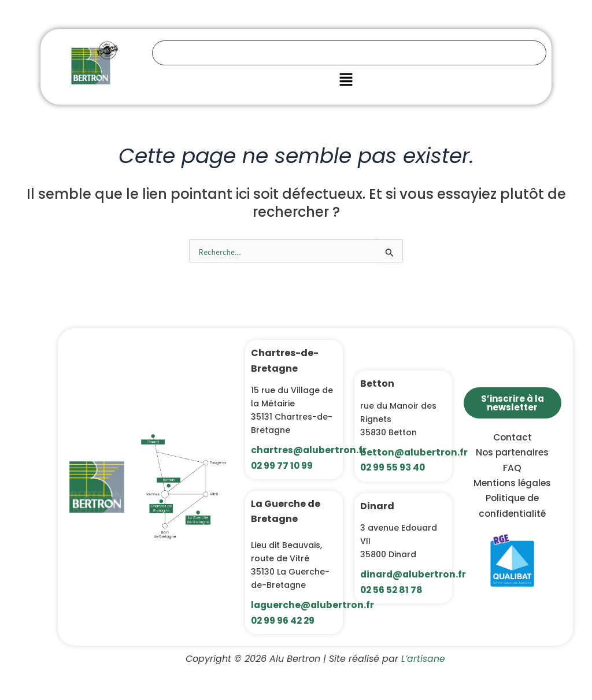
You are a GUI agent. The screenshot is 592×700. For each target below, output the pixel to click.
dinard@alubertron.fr (414, 574)
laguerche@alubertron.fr (313, 605)
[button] (346, 80)
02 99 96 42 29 (285, 621)
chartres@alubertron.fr (309, 450)
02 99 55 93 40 (394, 467)
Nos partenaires (512, 452)
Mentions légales (512, 483)
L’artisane (423, 659)
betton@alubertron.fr (414, 452)
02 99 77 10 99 (284, 466)
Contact (513, 437)
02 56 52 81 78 (393, 590)
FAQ (512, 468)
